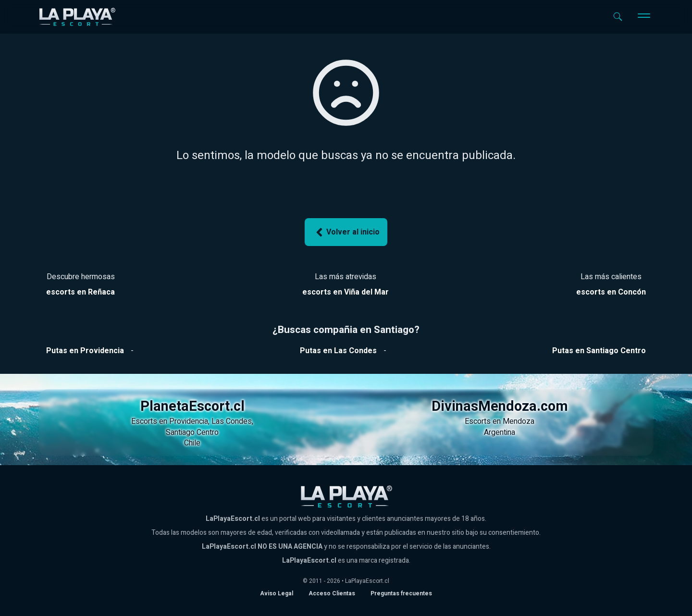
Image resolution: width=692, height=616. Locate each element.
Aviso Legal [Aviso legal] (277, 593)
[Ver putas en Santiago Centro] (599, 351)
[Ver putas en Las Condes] (338, 351)
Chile (192, 443)
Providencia (189, 421)
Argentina (500, 432)
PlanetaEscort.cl (192, 407)
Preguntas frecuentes (401, 593)
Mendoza (519, 421)
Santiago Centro (192, 432)
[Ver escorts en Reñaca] (80, 292)
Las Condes (232, 421)
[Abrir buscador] (618, 17)
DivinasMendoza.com (500, 407)
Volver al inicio (346, 232)
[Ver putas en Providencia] (85, 351)
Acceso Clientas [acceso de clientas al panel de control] (332, 593)
